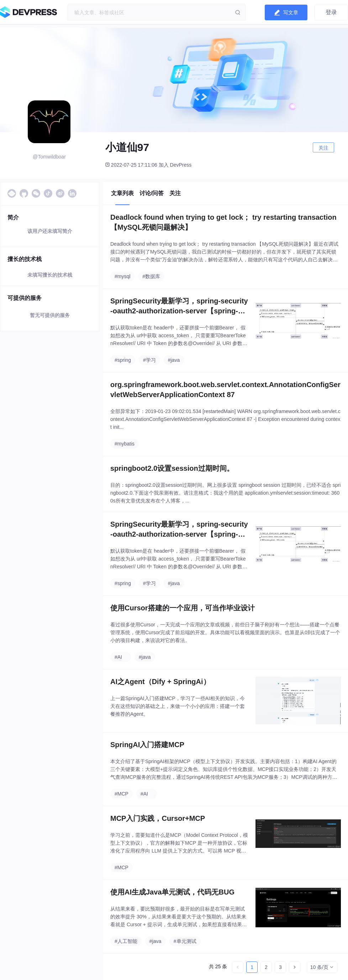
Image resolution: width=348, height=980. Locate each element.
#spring (123, 360)
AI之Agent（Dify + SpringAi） (160, 682)
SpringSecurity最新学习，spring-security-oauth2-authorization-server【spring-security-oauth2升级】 (179, 306)
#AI (118, 657)
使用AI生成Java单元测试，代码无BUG (172, 892)
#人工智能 (126, 941)
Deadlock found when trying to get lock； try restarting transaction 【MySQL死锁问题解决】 (223, 222)
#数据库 (151, 276)
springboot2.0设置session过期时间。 (172, 468)
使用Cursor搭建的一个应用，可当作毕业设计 (183, 608)
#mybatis (125, 444)
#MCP (122, 794)
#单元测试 (185, 941)
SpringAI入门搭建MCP (147, 745)
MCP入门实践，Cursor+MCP (158, 818)
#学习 (149, 360)
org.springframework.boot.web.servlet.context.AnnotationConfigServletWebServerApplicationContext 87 (225, 390)
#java (174, 360)
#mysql (122, 276)
